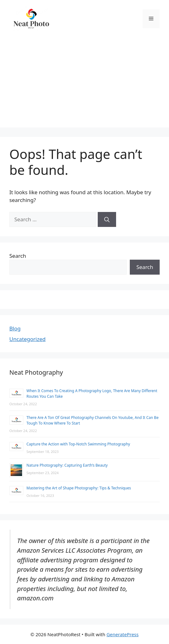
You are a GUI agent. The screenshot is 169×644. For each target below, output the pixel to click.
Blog (15, 328)
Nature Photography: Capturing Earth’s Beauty (67, 465)
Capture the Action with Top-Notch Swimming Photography (78, 444)
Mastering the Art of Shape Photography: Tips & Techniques (79, 488)
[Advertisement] (84, 84)
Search (18, 256)
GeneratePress (122, 634)
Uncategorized (28, 339)
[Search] (107, 219)
